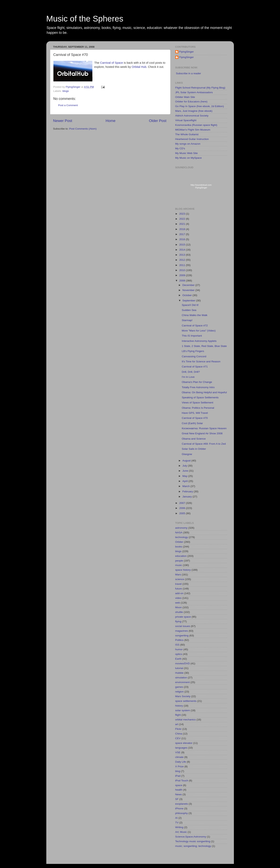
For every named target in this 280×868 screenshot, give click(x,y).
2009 (182, 275)
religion (180, 692)
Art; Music (181, 832)
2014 (182, 250)
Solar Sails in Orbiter (194, 449)
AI (177, 818)
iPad (178, 776)
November (189, 290)
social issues (183, 626)
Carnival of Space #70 (195, 418)
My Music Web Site (187, 153)
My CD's (180, 148)
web (178, 603)
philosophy (182, 813)
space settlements (186, 701)
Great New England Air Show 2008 (202, 433)
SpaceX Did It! (190, 305)
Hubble (179, 673)
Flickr (178, 729)
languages (181, 748)
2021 (182, 224)
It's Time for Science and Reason (201, 361)
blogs (66, 91)
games (179, 687)
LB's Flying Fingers (193, 351)
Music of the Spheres (85, 19)
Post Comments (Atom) (83, 129)
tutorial (179, 668)
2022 (182, 219)
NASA (179, 533)
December (189, 285)
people (179, 561)
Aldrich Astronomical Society (192, 116)
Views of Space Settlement (197, 403)
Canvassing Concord (194, 356)
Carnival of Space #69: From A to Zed (204, 444)
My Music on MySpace (189, 158)
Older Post (158, 121)
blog (178, 771)
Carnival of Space (111, 63)
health (179, 790)
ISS (177, 645)
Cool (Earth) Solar (192, 423)
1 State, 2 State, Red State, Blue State (204, 346)
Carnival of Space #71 (195, 367)
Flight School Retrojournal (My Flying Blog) (200, 88)
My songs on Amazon (188, 144)
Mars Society (183, 696)
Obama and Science (194, 439)
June (186, 471)
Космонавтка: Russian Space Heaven (204, 428)
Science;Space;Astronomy (191, 837)
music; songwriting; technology (193, 846)
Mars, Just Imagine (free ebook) (194, 111)
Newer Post (63, 121)
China (179, 734)
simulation (181, 678)
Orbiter (179, 542)
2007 (182, 503)
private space (183, 617)
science (180, 579)
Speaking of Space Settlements (200, 397)
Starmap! (187, 320)
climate (179, 757)
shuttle (179, 612)
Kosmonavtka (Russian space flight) (196, 125)
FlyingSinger (187, 52)
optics (179, 654)
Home (111, 121)
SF (177, 799)
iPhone (179, 808)
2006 (182, 508)
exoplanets (182, 804)
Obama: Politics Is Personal (198, 408)
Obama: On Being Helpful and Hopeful (204, 392)
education (181, 556)
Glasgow (187, 454)
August (187, 461)
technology (182, 537)
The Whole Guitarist (187, 134)
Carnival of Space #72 (195, 326)
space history (183, 570)
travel (178, 584)
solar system (183, 710)
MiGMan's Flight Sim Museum (193, 130)
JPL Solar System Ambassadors (194, 92)
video (178, 598)
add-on (179, 593)
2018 (182, 229)
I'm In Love (188, 377)
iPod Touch (182, 781)
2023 (182, 214)
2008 (182, 281)
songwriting (182, 636)
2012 (182, 260)
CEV (178, 738)
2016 (182, 239)
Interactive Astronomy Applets (199, 341)
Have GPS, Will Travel (195, 413)
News (179, 794)
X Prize (180, 766)
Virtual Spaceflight (186, 120)
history (179, 706)
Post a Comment (68, 105)
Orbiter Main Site (185, 97)
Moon (179, 607)
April (186, 481)
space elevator (184, 743)
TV (177, 823)
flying (178, 621)
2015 (182, 245)
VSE (178, 752)
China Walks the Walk (195, 315)
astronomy (181, 528)
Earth (178, 659)
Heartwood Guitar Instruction (192, 139)
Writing (179, 827)
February (188, 491)
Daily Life (181, 762)
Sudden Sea (189, 310)
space (179, 785)
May (185, 476)
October (188, 295)
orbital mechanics (186, 720)
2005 (182, 513)
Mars (178, 575)
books (179, 547)
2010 (182, 270)
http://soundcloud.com (201, 187)
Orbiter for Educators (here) (191, 102)
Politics (179, 640)
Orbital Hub (139, 67)
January (188, 497)
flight (178, 715)
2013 (182, 255)
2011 (182, 265)
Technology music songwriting (193, 841)
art (177, 724)
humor (179, 649)
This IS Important (192, 336)
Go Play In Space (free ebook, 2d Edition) (200, 106)
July (185, 466)
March (187, 486)
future (179, 589)
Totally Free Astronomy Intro (198, 387)
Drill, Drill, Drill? (191, 372)
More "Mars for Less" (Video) (199, 331)
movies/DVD (183, 663)
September (189, 301)
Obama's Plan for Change (197, 382)
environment (182, 682)
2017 (182, 234)
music (179, 565)
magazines (182, 631)
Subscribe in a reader (188, 73)
